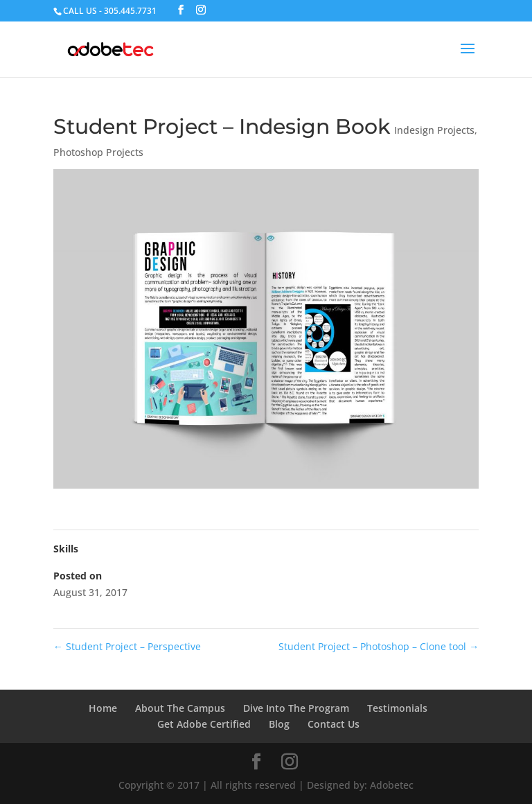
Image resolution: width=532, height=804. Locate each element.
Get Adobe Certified (204, 724)
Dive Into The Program (296, 708)
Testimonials (397, 708)
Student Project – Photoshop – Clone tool (379, 646)
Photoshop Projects (98, 152)
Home (103, 708)
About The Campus (180, 708)
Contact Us (334, 724)
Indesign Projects (434, 130)
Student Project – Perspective (127, 646)
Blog (279, 724)
